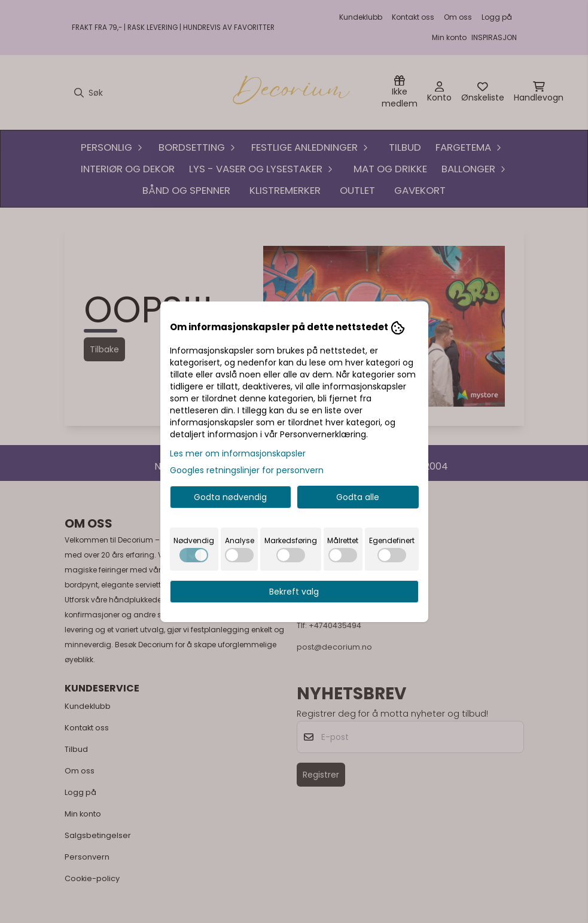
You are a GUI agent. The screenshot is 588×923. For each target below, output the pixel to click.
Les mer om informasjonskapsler (238, 453)
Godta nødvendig (230, 497)
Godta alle (358, 497)
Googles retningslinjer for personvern (247, 470)
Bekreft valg (294, 592)
